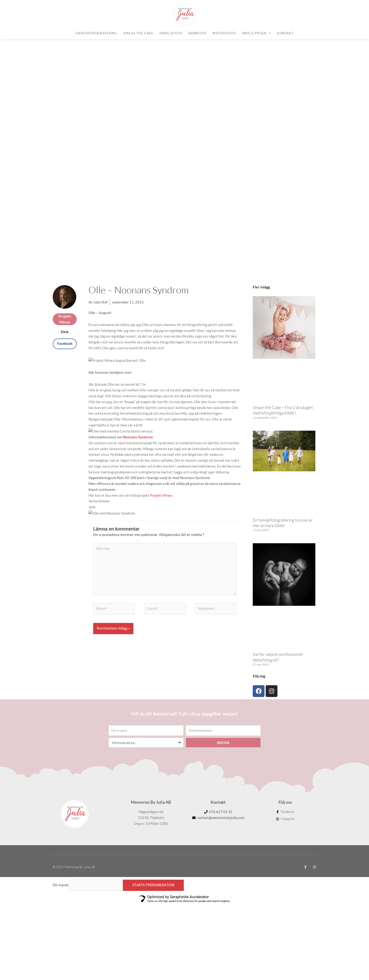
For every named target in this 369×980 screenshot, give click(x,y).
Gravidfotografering (96, 33)
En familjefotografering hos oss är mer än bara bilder (283, 467)
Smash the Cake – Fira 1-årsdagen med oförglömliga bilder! (283, 355)
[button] (65, 288)
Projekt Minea (161, 440)
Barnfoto (198, 33)
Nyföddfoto (224, 33)
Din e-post (61, 830)
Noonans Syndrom (138, 382)
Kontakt (285, 33)
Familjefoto (171, 33)
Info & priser (257, 33)
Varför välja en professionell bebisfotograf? (278, 601)
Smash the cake (138, 33)
